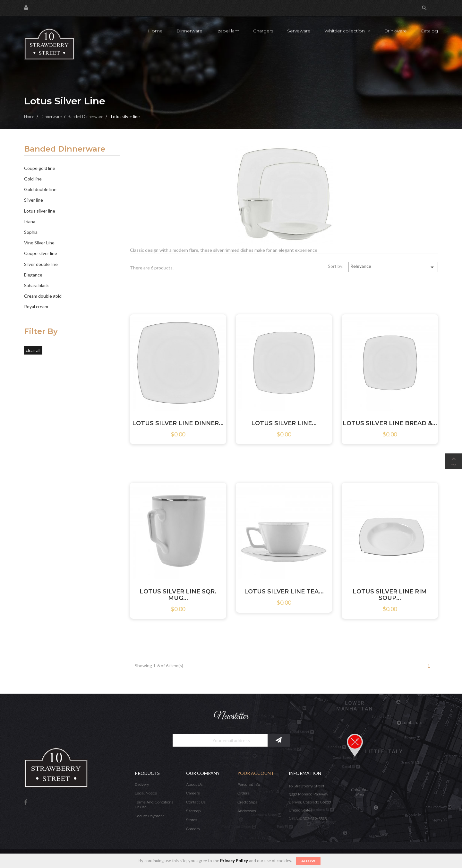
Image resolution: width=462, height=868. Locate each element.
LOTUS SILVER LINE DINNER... (178, 423)
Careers (193, 793)
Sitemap (193, 811)
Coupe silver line (41, 253)
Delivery (142, 785)
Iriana (30, 221)
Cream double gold (43, 296)
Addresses (247, 811)
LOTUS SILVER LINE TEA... (284, 592)
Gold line (33, 179)
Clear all (33, 350)
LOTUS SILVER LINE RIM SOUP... (390, 595)
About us (194, 785)
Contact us (196, 802)
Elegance (33, 275)
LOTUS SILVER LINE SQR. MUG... (178, 595)
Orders (243, 793)
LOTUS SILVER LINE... (284, 423)
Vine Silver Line (39, 243)
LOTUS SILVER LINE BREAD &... (390, 423)
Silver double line (41, 264)
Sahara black (36, 285)
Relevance (393, 267)
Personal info (249, 785)
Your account (256, 773)
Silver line (34, 200)
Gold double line (40, 189)
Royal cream (36, 307)
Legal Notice (146, 793)
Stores (192, 820)
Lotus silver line (40, 211)
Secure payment (149, 816)
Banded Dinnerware (65, 149)
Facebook (26, 803)
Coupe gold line (40, 168)
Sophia (31, 232)
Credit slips (247, 802)
